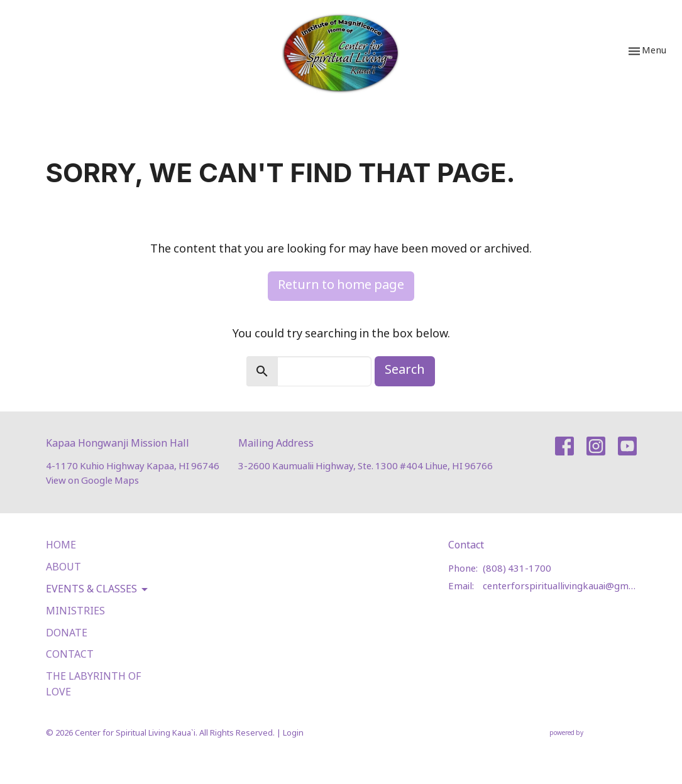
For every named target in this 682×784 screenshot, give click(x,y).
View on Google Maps (92, 481)
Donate (67, 634)
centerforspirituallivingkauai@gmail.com (560, 586)
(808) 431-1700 (517, 569)
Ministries (75, 612)
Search (405, 370)
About (63, 568)
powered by (593, 733)
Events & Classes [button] (98, 590)
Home (61, 546)
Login (293, 733)
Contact (70, 655)
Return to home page (341, 286)
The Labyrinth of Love (93, 685)
